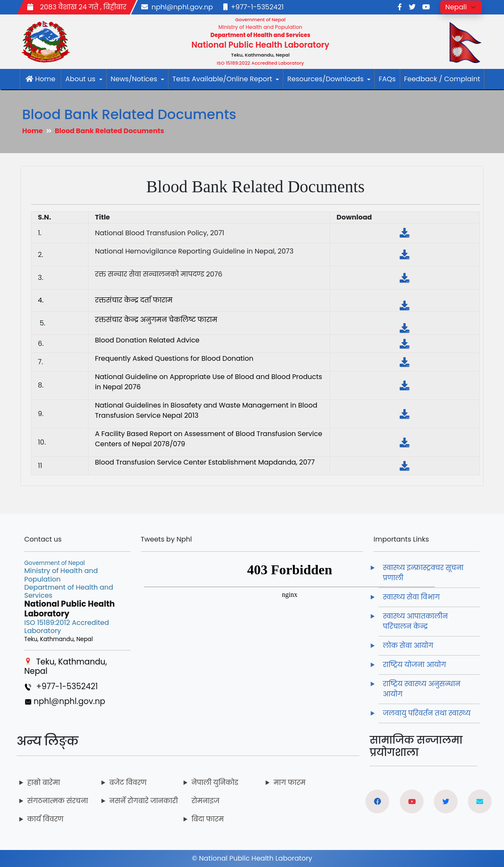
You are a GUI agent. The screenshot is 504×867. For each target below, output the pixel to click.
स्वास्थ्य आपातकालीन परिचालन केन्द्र (415, 621)
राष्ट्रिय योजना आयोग (414, 665)
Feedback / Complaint (442, 79)
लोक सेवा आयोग (408, 646)
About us (84, 79)
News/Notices (137, 79)
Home (40, 79)
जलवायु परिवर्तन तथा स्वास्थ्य (427, 713)
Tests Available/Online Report (226, 79)
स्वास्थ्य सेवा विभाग (411, 597)
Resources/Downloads (329, 79)
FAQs (387, 79)
